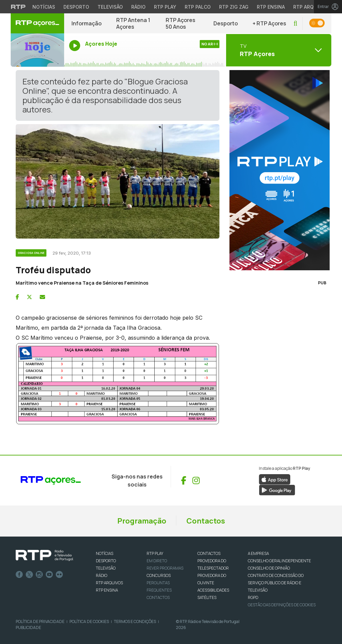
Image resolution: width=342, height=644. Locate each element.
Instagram (39, 575)
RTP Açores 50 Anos (181, 23)
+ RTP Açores (269, 23)
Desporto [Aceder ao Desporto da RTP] (76, 7)
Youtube (49, 575)
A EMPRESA (258, 553)
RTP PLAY (155, 553)
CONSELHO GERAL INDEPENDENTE (279, 561)
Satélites (207, 597)
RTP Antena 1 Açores (133, 23)
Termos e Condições (135, 621)
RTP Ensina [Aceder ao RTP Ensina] (271, 7)
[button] (295, 24)
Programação (142, 521)
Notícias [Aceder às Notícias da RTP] (44, 7)
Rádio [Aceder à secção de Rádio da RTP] (138, 7)
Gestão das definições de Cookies (282, 605)
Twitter (29, 575)
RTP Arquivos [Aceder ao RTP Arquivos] (311, 7)
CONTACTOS (209, 553)
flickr (59, 575)
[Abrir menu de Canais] (278, 50)
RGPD (253, 597)
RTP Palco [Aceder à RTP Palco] (198, 7)
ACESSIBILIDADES (213, 590)
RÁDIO (102, 575)
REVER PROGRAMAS (165, 568)
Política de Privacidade (40, 621)
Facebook (19, 575)
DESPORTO (106, 561)
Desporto (226, 23)
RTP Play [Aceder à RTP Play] (165, 7)
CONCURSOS (159, 575)
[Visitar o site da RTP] (18, 7)
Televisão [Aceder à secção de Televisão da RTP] (110, 7)
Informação (87, 23)
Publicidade (28, 627)
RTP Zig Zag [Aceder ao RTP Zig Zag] (234, 7)
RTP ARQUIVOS (109, 583)
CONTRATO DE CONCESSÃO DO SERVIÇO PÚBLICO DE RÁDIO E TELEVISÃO (276, 583)
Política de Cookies (89, 621)
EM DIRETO (157, 561)
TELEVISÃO (106, 568)
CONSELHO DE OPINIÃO (269, 568)
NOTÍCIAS (105, 553)
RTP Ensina (107, 590)
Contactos (206, 521)
